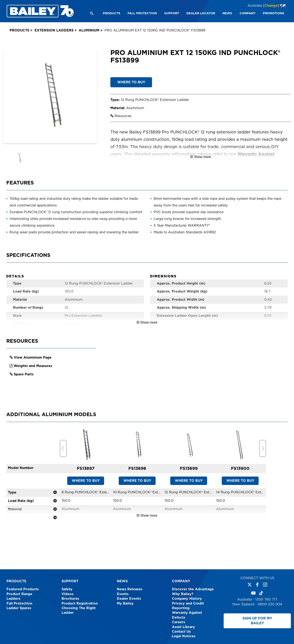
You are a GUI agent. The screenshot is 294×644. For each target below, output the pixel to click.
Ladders (13, 599)
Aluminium (89, 30)
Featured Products (23, 589)
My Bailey (125, 604)
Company (181, 581)
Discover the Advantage (193, 589)
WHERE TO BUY (131, 82)
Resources (121, 116)
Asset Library (183, 627)
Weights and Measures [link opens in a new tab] (33, 375)
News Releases (130, 589)
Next (263, 458)
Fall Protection (19, 604)
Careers (179, 622)
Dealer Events (129, 599)
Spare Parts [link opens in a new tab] (24, 384)
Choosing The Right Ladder (79, 610)
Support (70, 581)
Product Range (19, 594)
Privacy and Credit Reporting (188, 606)
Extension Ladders (54, 30)
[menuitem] (111, 13)
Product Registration (80, 604)
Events (123, 594)
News (122, 581)
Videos (68, 594)
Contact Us (181, 632)
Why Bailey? (183, 594)
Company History (187, 599)
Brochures (70, 599)
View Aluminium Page (33, 367)
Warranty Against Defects (187, 615)
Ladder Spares (19, 608)
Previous (63, 458)
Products (19, 30)
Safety (67, 589)
